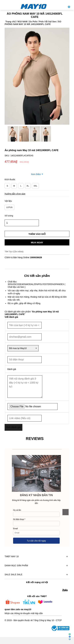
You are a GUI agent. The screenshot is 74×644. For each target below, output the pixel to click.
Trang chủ (11, 22)
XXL (35, 186)
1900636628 (36, 257)
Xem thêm (36, 174)
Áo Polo (33, 22)
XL (28, 186)
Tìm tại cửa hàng (14, 252)
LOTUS (9, 207)
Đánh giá (12, 369)
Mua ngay (37, 242)
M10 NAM (22, 22)
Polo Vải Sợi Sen (48, 22)
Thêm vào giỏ (37, 234)
